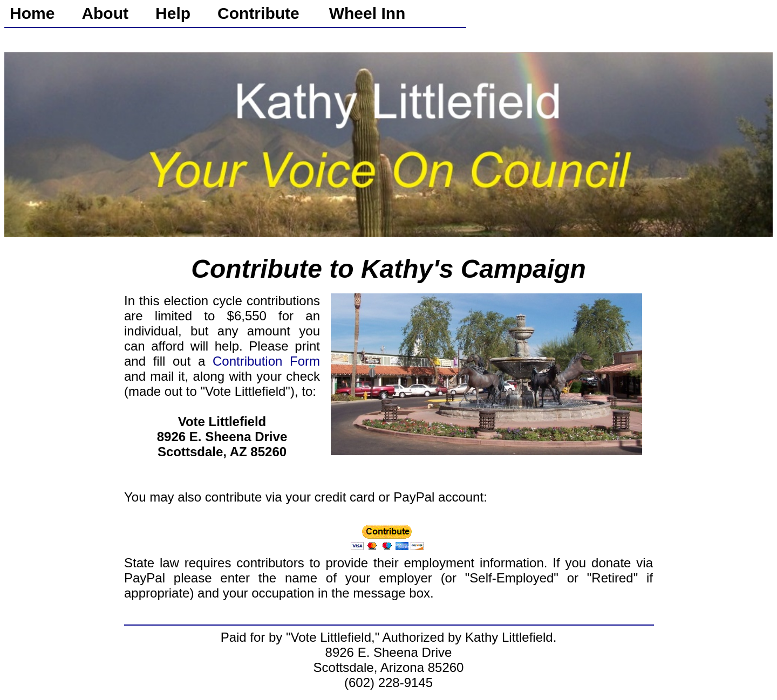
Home (32, 13)
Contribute (258, 13)
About (105, 13)
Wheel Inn (367, 13)
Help (173, 13)
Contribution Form (266, 361)
